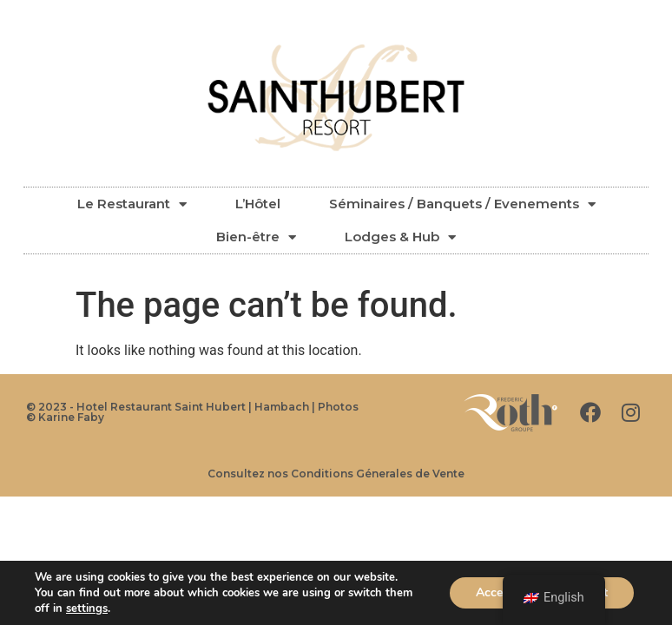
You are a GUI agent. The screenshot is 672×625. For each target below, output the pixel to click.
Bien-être (256, 237)
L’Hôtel (258, 204)
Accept (495, 592)
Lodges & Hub (400, 237)
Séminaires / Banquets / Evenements (462, 204)
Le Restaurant (132, 204)
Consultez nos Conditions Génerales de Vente (336, 474)
